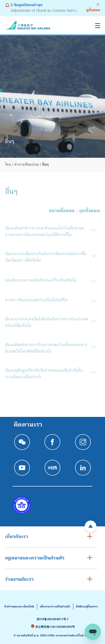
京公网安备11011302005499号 (55, 627)
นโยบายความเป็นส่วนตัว (55, 607)
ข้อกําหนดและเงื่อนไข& (19, 607)
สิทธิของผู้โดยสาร (87, 607)
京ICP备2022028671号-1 (52, 619)
